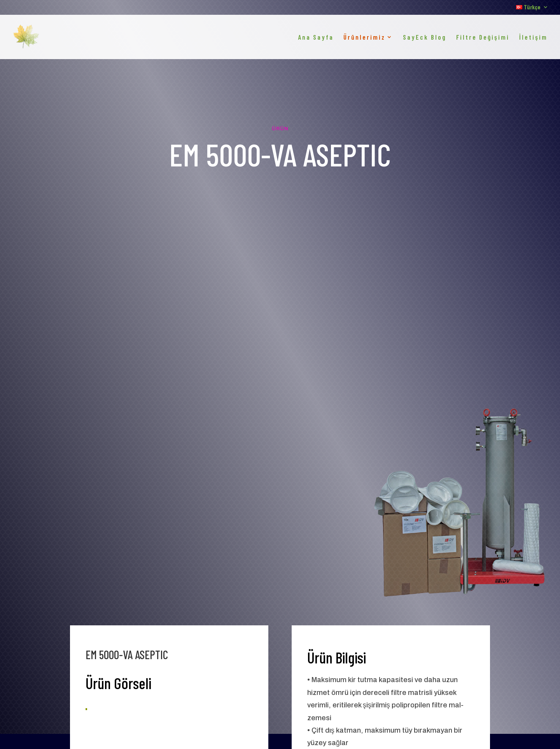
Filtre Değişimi (483, 38)
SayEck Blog (425, 38)
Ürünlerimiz (364, 38)
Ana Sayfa (316, 38)
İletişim (533, 38)
